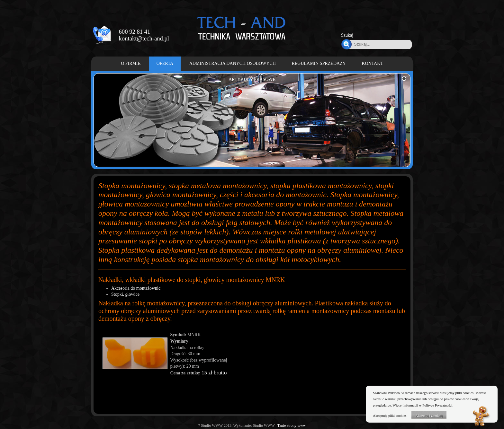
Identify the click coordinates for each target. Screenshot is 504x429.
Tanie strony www (292, 425)
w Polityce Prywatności (436, 405)
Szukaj (347, 35)
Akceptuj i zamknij (429, 416)
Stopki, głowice (125, 294)
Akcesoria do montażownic (136, 288)
